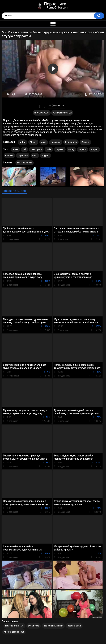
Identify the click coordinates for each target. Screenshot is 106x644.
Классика (56, 142)
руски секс (34, 626)
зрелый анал (74, 626)
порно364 (23, 155)
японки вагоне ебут (14, 632)
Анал (44, 142)
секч (35, 155)
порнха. (60, 149)
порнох (83, 149)
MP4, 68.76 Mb (25, 163)
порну (71, 149)
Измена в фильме (14, 626)
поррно (45, 155)
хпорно (95, 149)
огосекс (9, 155)
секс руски (36, 149)
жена (16, 149)
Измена (85, 142)
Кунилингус (71, 142)
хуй (24, 149)
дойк (49, 149)
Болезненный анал (53, 626)
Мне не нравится (44, 106)
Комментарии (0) (62, 113)
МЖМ (22, 142)
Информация (42, 113)
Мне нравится (40, 106)
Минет (33, 142)
